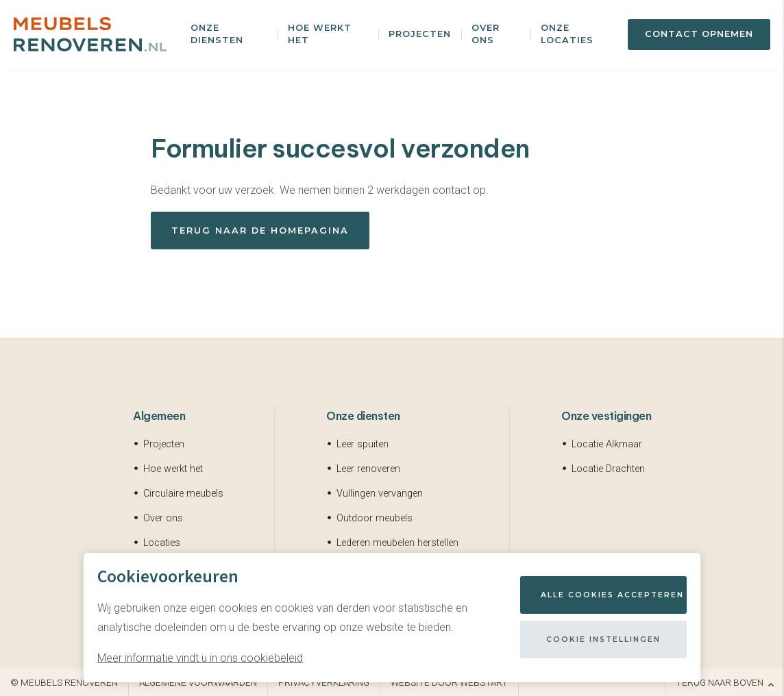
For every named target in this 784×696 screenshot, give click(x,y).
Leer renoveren (368, 469)
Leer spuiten (363, 444)
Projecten (420, 34)
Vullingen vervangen (380, 494)
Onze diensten (217, 34)
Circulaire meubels (183, 494)
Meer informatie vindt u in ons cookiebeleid (200, 658)
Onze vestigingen (606, 416)
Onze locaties (567, 34)
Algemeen (159, 416)
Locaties (162, 543)
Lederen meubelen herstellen (397, 543)
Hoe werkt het (320, 34)
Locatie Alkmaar (607, 444)
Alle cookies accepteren (612, 595)
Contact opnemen (699, 34)
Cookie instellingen (603, 639)
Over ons (486, 34)
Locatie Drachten (608, 469)
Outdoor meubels (375, 518)
